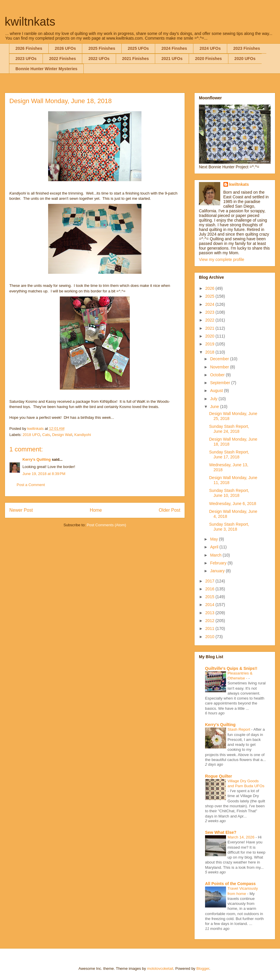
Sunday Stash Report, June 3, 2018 (229, 527)
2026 (210, 288)
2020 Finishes (209, 59)
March (216, 555)
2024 (210, 304)
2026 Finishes (29, 48)
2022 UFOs (99, 59)
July (214, 399)
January (218, 571)
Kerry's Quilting (37, 459)
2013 (210, 613)
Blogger (203, 968)
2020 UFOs (245, 59)
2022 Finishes (62, 59)
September (220, 383)
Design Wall (62, 435)
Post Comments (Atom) (106, 525)
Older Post (169, 510)
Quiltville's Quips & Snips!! (231, 668)
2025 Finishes (102, 48)
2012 (210, 621)
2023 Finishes (247, 48)
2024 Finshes (174, 48)
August (217, 391)
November (220, 367)
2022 (210, 320)
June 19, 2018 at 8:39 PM (44, 474)
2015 (210, 597)
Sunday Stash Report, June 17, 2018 (229, 454)
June (215, 407)
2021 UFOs (172, 59)
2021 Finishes (136, 59)
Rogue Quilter (219, 776)
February (219, 563)
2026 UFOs (65, 48)
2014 (210, 605)
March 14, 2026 (242, 837)
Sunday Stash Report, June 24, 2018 (229, 429)
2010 (210, 637)
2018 (210, 352)
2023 (210, 312)
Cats (46, 435)
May (214, 539)
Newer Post (21, 510)
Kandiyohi (83, 435)
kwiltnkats (30, 22)
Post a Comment (31, 485)
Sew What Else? (221, 832)
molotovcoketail (160, 968)
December (220, 359)
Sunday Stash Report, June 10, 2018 (229, 493)
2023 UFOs (26, 59)
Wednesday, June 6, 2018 (233, 504)
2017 (210, 581)
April (215, 547)
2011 (210, 628)
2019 (210, 344)
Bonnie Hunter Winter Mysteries (46, 69)
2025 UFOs (138, 48)
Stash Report (239, 729)
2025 (210, 296)
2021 (210, 328)
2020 (210, 336)
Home (96, 510)
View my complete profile (222, 259)
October (218, 375)
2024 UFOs (210, 48)
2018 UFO (32, 435)
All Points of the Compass (230, 884)
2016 (210, 589)
